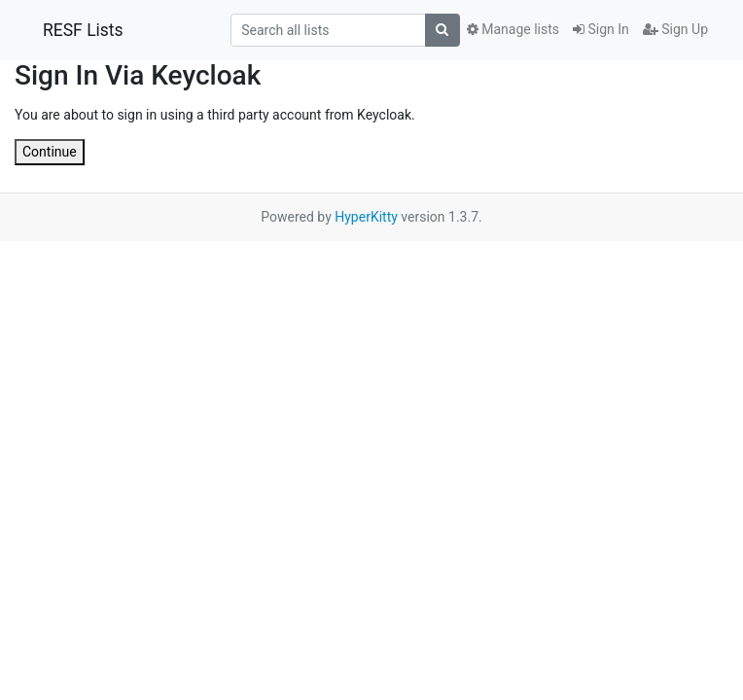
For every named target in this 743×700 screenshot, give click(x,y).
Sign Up (675, 29)
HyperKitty (366, 217)
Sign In (601, 29)
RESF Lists (83, 30)
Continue (50, 152)
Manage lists (513, 29)
